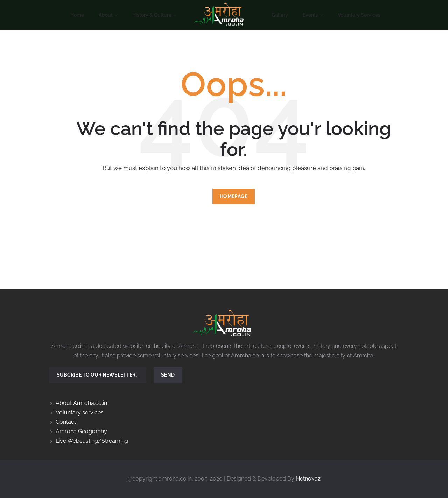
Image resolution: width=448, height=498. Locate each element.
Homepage (234, 196)
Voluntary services (80, 412)
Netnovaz (308, 479)
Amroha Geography (81, 431)
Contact (66, 422)
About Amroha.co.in (81, 403)
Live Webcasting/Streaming (92, 441)
